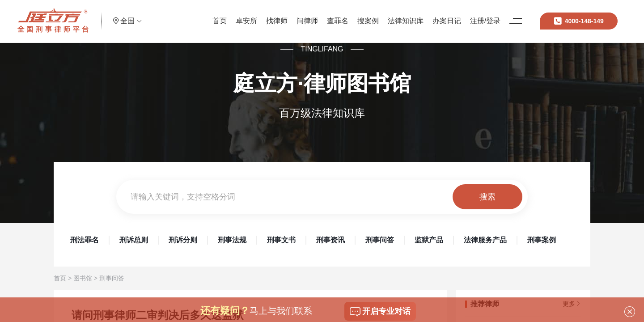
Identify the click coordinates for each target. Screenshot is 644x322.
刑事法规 (232, 240)
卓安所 (220, 15)
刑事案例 (542, 240)
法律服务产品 (485, 240)
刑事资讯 (330, 240)
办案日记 (420, 15)
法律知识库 (379, 15)
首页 (193, 15)
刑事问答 (380, 240)
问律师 (280, 15)
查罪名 (311, 15)
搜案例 (341, 15)
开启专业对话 (380, 312)
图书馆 (83, 278)
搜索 (487, 197)
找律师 (250, 15)
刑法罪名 (85, 240)
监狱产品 (429, 240)
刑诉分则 (183, 240)
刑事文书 (281, 240)
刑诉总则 (134, 240)
